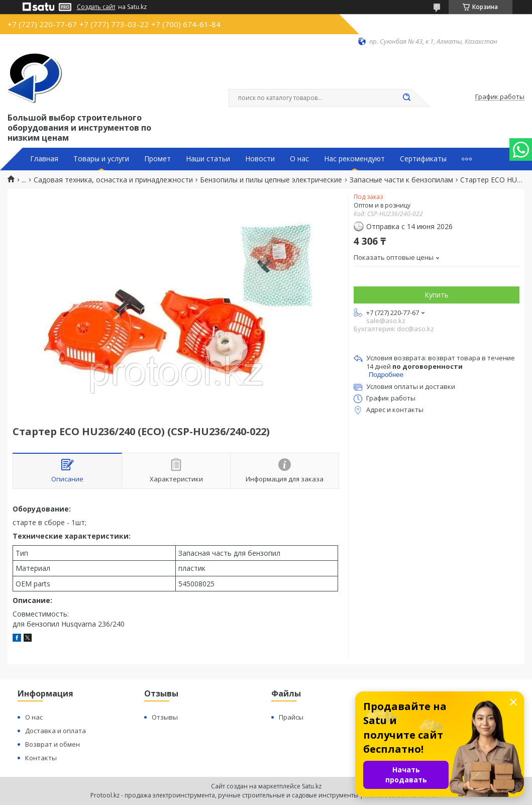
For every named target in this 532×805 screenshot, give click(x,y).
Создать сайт (96, 7)
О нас (299, 159)
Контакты (41, 758)
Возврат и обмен (52, 744)
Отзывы (165, 717)
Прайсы (291, 717)
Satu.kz (312, 786)
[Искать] (407, 98)
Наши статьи (208, 159)
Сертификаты (423, 159)
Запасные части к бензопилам (401, 180)
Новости (260, 159)
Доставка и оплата (56, 731)
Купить (437, 295)
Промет (157, 159)
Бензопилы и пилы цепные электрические (271, 180)
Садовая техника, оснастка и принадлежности (113, 180)
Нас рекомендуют (354, 159)
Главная (44, 159)
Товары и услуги (101, 159)
